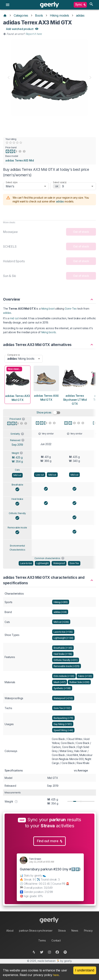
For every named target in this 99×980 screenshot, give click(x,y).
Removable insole (17, 528)
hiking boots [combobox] (21, 359)
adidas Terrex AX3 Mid (20, 160)
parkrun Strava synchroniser (36, 931)
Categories (21, 15)
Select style (12, 182)
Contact (56, 940)
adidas (80, 15)
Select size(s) (60, 182)
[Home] (5, 15)
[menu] (8, 5)
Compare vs (14, 355)
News (75, 931)
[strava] (34, 952)
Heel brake (17, 499)
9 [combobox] (63, 186)
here (56, 975)
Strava (62, 931)
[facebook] (57, 952)
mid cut (14, 318)
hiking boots (49, 332)
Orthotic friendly (17, 513)
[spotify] (65, 952)
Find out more (49, 841)
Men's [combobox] (10, 186)
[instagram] (50, 952)
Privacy (88, 931)
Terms (42, 940)
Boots (39, 15)
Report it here (34, 34)
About (10, 931)
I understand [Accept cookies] (85, 970)
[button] (49, 298)
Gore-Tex (71, 309)
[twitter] (42, 952)
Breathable (17, 485)
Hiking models (59, 15)
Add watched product (22, 29)
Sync (80, 5)
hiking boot (48, 309)
